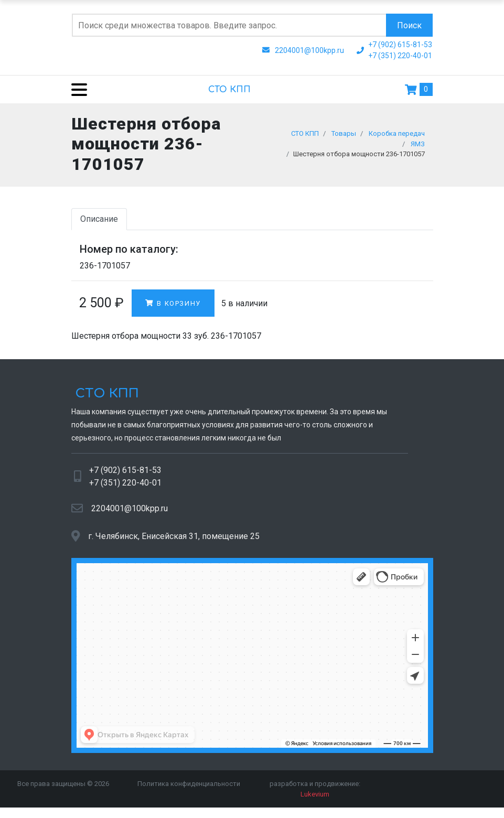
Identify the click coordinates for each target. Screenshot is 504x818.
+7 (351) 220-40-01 (125, 485)
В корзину (173, 306)
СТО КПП (229, 90)
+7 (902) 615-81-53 (125, 473)
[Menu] (75, 89)
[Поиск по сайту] (229, 25)
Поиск (409, 25)
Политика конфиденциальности (189, 786)
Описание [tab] (99, 222)
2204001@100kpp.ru (130, 511)
